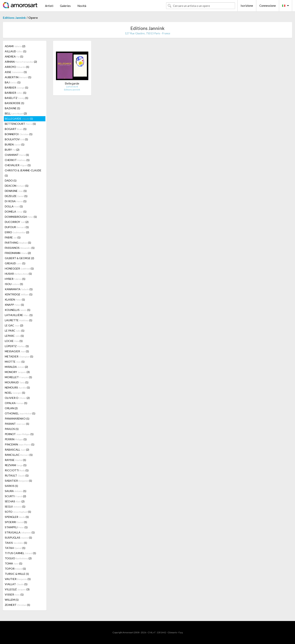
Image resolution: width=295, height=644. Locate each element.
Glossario (172, 632)
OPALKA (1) (16, 403)
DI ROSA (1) (16, 201)
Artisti (49, 6)
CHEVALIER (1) (18, 165)
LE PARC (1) (15, 331)
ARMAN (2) (21, 62)
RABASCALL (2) (17, 450)
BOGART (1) (16, 129)
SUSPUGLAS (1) (18, 538)
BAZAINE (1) (12, 108)
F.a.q (181, 632)
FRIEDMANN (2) (18, 253)
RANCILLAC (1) (19, 455)
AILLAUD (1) (16, 51)
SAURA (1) (16, 491)
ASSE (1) (16, 72)
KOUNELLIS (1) (18, 310)
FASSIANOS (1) (20, 248)
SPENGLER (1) (17, 517)
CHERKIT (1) (17, 160)
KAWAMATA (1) (19, 289)
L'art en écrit (72, 87)
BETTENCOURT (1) (20, 124)
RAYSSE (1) (15, 460)
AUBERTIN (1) (18, 77)
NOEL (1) (15, 393)
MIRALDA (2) (16, 367)
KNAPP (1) (14, 305)
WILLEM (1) (12, 600)
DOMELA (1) (16, 212)
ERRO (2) (17, 232)
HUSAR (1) (18, 274)
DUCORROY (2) (17, 222)
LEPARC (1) (14, 336)
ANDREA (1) (14, 56)
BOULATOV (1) (16, 139)
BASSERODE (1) (14, 103)
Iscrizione (247, 6)
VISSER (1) (14, 594)
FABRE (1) (13, 237)
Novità (82, 6)
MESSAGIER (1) (17, 351)
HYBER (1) (15, 279)
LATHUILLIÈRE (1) (19, 315)
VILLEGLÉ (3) (17, 589)
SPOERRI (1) (16, 522)
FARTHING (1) (18, 243)
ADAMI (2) (15, 46)
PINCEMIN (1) (20, 444)
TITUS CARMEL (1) (20, 553)
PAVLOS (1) (12, 429)
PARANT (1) (17, 424)
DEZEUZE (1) (16, 196)
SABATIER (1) (18, 481)
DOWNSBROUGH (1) (21, 217)
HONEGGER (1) (19, 268)
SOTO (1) (18, 512)
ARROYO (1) (17, 67)
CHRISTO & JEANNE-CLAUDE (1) (23, 173)
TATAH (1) (15, 548)
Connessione (268, 6)
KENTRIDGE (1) (19, 294)
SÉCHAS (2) (15, 501)
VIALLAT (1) (16, 584)
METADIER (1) (19, 356)
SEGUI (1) (15, 506)
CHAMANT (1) (17, 155)
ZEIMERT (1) (17, 605)
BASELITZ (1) (16, 98)
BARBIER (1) (16, 87)
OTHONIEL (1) (20, 413)
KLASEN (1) (15, 299)
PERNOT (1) (19, 434)
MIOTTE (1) (15, 362)
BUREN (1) (15, 144)
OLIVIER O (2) (17, 398)
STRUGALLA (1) (20, 532)
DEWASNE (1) (16, 191)
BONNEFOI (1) (19, 134)
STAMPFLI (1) (16, 527)
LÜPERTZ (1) (17, 346)
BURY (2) (12, 150)
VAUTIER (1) (18, 579)
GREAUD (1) (15, 263)
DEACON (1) (17, 186)
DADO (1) (11, 180)
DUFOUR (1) (17, 227)
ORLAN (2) (11, 408)
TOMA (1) (14, 563)
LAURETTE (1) (18, 320)
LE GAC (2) (14, 325)
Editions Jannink (14, 18)
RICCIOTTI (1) (17, 470)
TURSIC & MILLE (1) (17, 574)
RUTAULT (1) (17, 475)
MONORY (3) (17, 372)
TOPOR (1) (15, 569)
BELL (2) (16, 113)
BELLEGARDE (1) (19, 119)
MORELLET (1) (18, 377)
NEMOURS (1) (17, 387)
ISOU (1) (14, 284)
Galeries (65, 6)
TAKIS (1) (16, 543)
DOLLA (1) (14, 206)
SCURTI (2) (15, 496)
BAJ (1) (13, 82)
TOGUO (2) (18, 558)
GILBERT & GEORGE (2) (19, 258)
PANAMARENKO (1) (17, 419)
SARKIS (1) (11, 486)
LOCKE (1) (14, 341)
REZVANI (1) (16, 465)
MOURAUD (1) (17, 382)
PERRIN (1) (16, 439)
